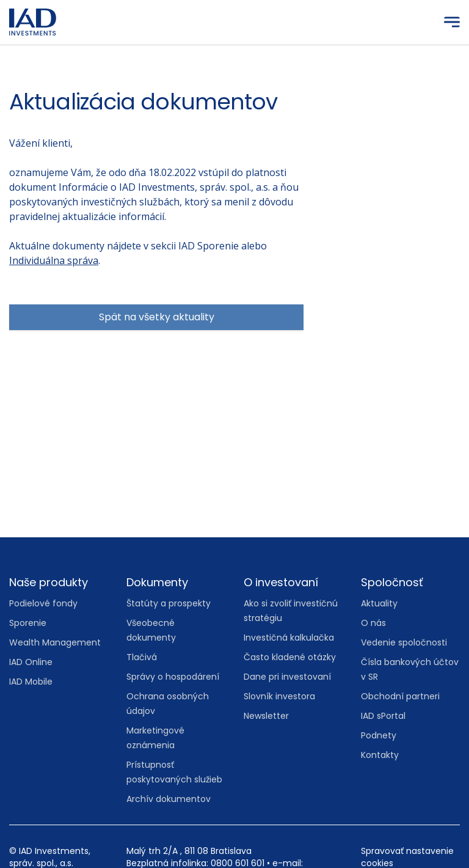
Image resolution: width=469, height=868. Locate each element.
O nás (373, 623)
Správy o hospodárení (173, 677)
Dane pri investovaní (287, 677)
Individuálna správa (54, 260)
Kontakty (380, 755)
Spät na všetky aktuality (157, 317)
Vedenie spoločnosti (404, 642)
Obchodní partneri (400, 696)
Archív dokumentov (169, 799)
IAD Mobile (31, 682)
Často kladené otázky (290, 657)
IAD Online (31, 662)
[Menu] (452, 22)
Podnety (379, 735)
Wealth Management (55, 642)
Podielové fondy (43, 603)
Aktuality (379, 603)
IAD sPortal (383, 716)
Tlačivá (142, 657)
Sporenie (28, 623)
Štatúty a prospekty (169, 603)
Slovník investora (279, 696)
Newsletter (266, 716)
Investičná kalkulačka (289, 638)
